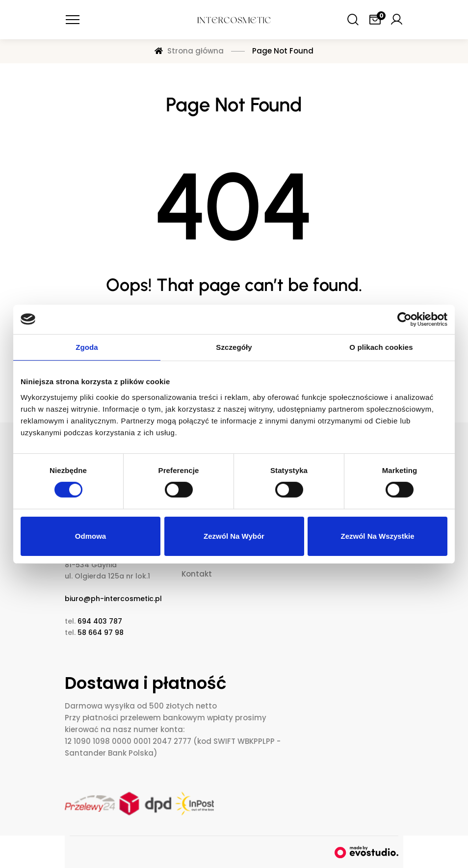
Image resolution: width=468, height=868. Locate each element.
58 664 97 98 (101, 632)
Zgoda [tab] (87, 347)
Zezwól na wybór (234, 536)
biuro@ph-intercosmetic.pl (113, 599)
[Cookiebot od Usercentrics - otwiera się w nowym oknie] (404, 319)
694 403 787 (100, 621)
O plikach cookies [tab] (381, 347)
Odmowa (91, 536)
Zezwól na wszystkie (377, 536)
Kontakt (197, 574)
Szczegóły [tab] (234, 347)
